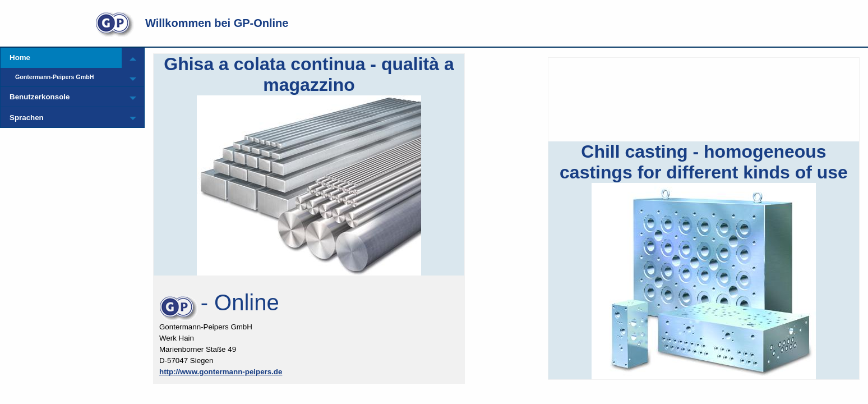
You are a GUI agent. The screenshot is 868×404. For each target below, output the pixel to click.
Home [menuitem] (20, 58)
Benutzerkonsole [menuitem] (40, 97)
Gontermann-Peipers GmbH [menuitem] (54, 77)
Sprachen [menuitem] (27, 118)
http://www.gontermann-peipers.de (221, 372)
